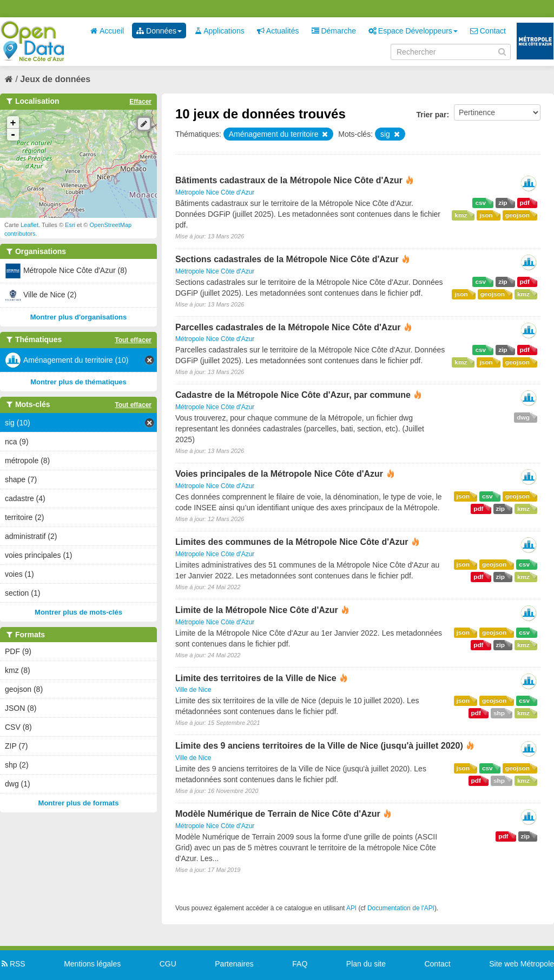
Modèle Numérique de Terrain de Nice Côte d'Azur (278, 814)
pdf (525, 203)
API (351, 908)
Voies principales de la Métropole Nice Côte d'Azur (279, 474)
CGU (168, 964)
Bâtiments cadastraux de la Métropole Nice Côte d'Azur (289, 180)
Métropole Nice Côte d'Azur (215, 192)
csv (480, 203)
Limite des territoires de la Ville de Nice (256, 678)
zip (503, 203)
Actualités (278, 31)
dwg (523, 417)
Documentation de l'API (401, 908)
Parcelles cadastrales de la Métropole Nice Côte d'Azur (288, 327)
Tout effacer (133, 340)
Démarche (334, 31)
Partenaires (234, 964)
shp (499, 713)
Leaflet (29, 225)
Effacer (140, 102)
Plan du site (366, 964)
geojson (517, 215)
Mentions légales (92, 964)
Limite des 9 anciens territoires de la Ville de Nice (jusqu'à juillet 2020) (319, 746)
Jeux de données (55, 79)
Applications (219, 31)
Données (159, 31)
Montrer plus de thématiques (78, 382)
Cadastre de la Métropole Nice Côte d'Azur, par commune (293, 395)
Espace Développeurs (413, 31)
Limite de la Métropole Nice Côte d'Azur (257, 610)
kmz (461, 215)
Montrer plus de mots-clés (78, 612)
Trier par (431, 115)
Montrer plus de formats (79, 803)
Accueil (107, 31)
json (486, 215)
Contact (488, 31)
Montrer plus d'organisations (79, 317)
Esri (70, 225)
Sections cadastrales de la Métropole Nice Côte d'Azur (287, 259)
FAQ (300, 964)
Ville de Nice (193, 690)
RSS (13, 964)
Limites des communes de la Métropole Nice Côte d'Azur (292, 542)
